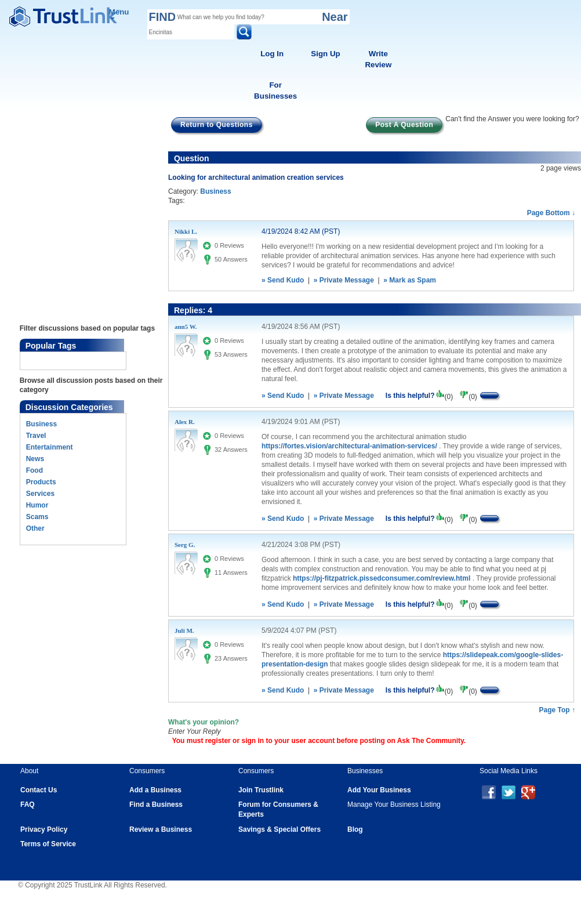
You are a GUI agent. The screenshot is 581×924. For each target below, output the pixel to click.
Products (41, 482)
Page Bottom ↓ (551, 213)
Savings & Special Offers (279, 829)
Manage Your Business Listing (394, 805)
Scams (37, 517)
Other (35, 528)
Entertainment (50, 447)
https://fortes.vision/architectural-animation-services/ (349, 446)
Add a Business (155, 790)
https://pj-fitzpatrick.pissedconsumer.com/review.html (382, 578)
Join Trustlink (261, 790)
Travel (36, 436)
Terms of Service (48, 844)
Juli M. (184, 631)
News (35, 459)
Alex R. (185, 422)
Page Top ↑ (557, 710)
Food (35, 470)
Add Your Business (379, 790)
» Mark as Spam (410, 280)
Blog (355, 829)
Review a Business (161, 829)
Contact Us (39, 790)
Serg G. (185, 545)
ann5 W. (186, 327)
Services (40, 494)
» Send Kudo (283, 280)
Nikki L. (186, 231)
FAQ (28, 805)
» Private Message (344, 280)
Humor (37, 505)
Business (41, 424)
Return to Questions (217, 125)
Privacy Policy (44, 829)
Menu (119, 14)
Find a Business (156, 805)
